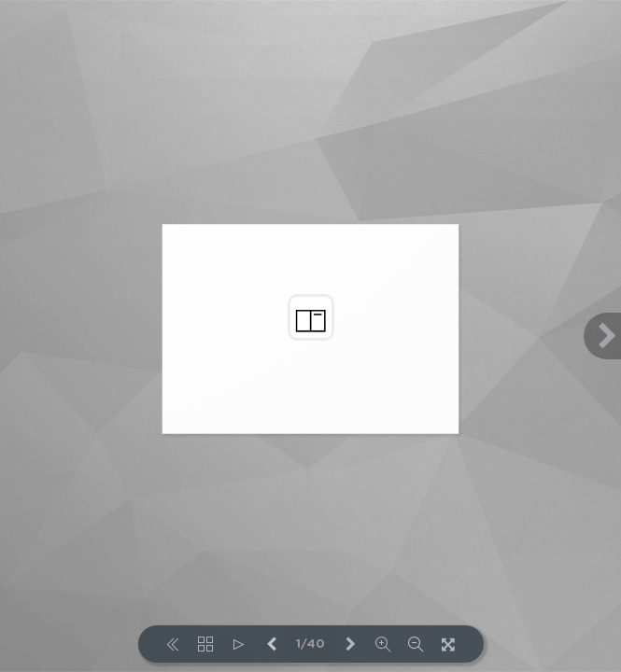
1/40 (310, 644)
